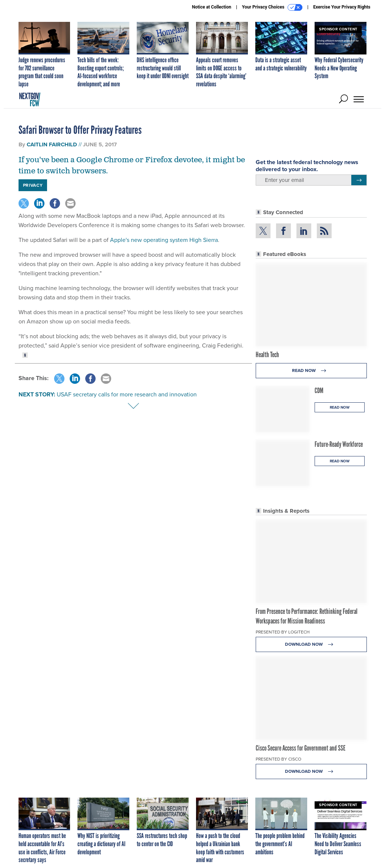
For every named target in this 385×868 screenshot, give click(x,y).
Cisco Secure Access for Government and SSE (301, 748)
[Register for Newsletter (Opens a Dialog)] (359, 180)
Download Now (311, 644)
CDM (319, 390)
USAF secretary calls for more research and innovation (127, 394)
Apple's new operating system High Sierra (164, 240)
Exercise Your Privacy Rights (342, 7)
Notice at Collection (212, 7)
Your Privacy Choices (272, 7)
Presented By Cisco (278, 759)
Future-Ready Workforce (339, 444)
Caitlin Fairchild (52, 144)
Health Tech (267, 355)
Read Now (311, 371)
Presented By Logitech (283, 632)
